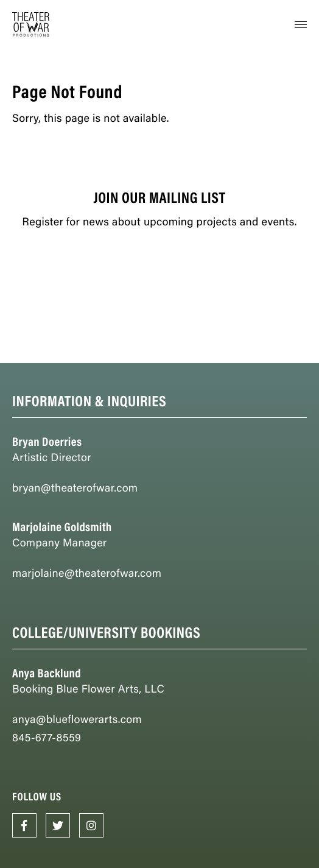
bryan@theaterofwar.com (75, 488)
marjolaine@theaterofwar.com (87, 573)
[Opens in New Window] (24, 825)
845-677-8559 (47, 737)
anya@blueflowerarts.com (77, 719)
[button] (301, 24)
